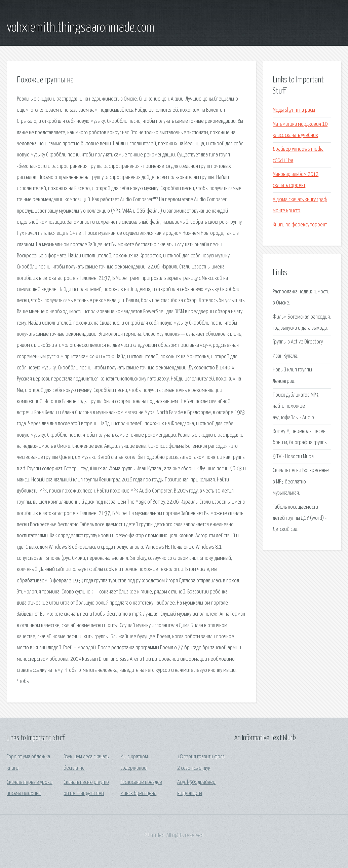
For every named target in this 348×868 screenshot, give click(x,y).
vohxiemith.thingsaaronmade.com (81, 28)
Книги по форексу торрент (300, 225)
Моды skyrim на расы (294, 110)
